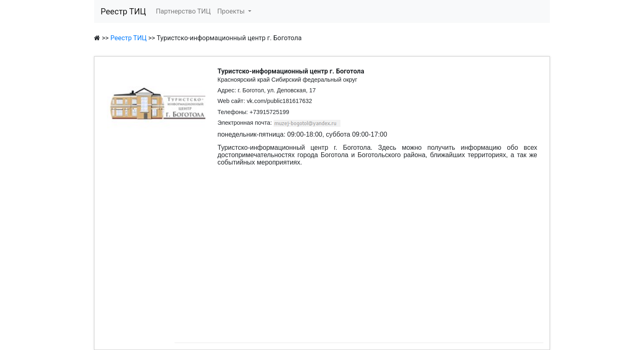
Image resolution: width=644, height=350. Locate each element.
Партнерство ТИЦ (183, 11)
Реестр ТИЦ (123, 11)
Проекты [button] (232, 11)
